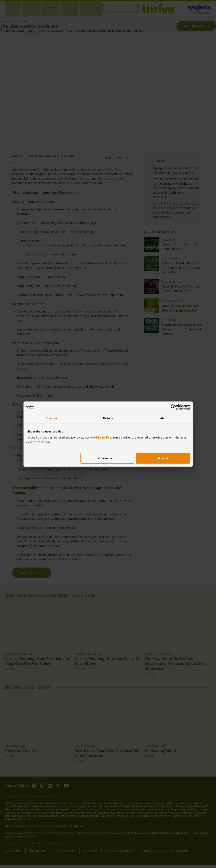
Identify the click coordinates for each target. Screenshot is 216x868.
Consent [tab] (52, 418)
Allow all (163, 458)
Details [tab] (108, 418)
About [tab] (164, 418)
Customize (108, 458)
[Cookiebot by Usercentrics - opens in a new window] (173, 407)
